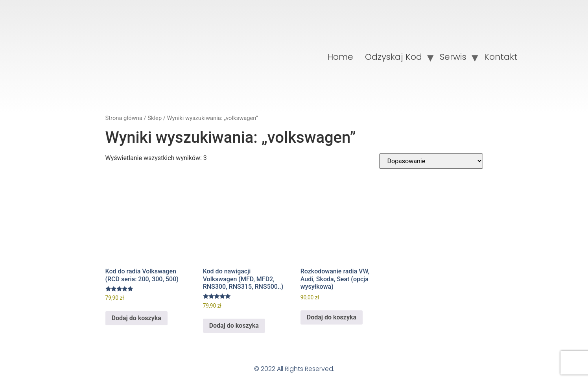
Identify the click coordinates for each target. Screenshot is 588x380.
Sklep (155, 118)
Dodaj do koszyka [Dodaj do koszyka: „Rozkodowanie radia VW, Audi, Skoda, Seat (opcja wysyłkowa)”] (332, 317)
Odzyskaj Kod (394, 57)
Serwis (453, 57)
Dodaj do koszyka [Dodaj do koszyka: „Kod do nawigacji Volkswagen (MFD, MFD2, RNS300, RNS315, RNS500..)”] (234, 326)
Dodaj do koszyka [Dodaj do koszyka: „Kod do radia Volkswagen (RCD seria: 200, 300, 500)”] (136, 318)
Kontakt (501, 57)
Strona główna (124, 118)
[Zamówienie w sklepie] (431, 161)
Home (340, 57)
